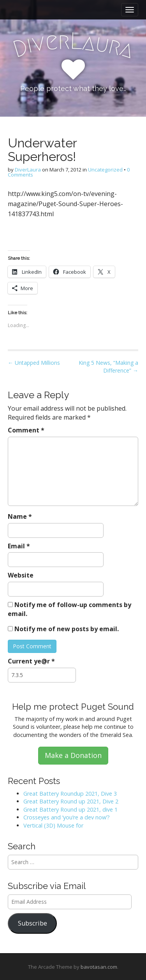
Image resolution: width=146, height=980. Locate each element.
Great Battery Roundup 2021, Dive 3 (70, 794)
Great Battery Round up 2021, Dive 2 (71, 801)
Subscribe (33, 923)
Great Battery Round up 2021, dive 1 (70, 809)
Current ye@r (31, 661)
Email (19, 546)
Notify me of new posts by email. (67, 629)
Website (21, 575)
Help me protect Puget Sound (73, 707)
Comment (26, 430)
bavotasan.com (99, 967)
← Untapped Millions (34, 363)
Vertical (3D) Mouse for (53, 825)
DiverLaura (28, 170)
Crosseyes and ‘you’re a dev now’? (67, 817)
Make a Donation (73, 755)
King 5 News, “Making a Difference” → (108, 367)
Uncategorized (105, 170)
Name (20, 516)
